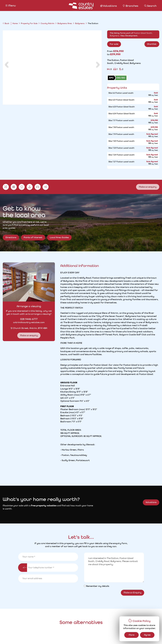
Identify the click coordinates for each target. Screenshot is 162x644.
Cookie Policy (51, 637)
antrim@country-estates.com (26, 322)
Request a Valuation (57, 627)
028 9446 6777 (26, 319)
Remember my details (98, 452)
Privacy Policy (33, 637)
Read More (112, 333)
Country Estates (87, 637)
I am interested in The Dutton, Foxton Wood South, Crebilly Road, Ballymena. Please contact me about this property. (114, 434)
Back (7, 23)
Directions (11, 237)
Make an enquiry (148, 187)
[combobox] (23, 434)
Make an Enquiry (133, 459)
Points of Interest (33, 240)
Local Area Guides (59, 240)
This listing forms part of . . (134, 34)
